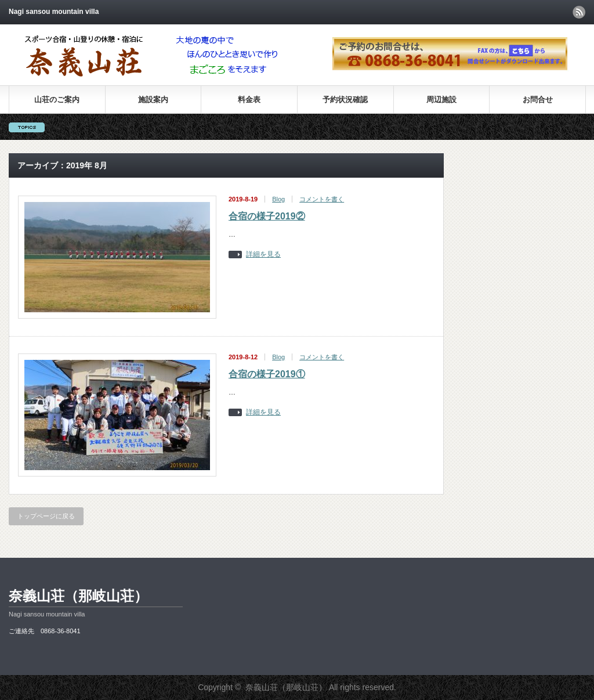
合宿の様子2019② (267, 216)
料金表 (249, 100)
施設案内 (153, 100)
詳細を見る (263, 255)
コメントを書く (322, 199)
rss (579, 12)
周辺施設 (441, 100)
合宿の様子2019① (267, 374)
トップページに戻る (46, 516)
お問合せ (538, 100)
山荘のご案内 (57, 100)
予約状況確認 (345, 100)
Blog (278, 199)
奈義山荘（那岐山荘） (78, 596)
